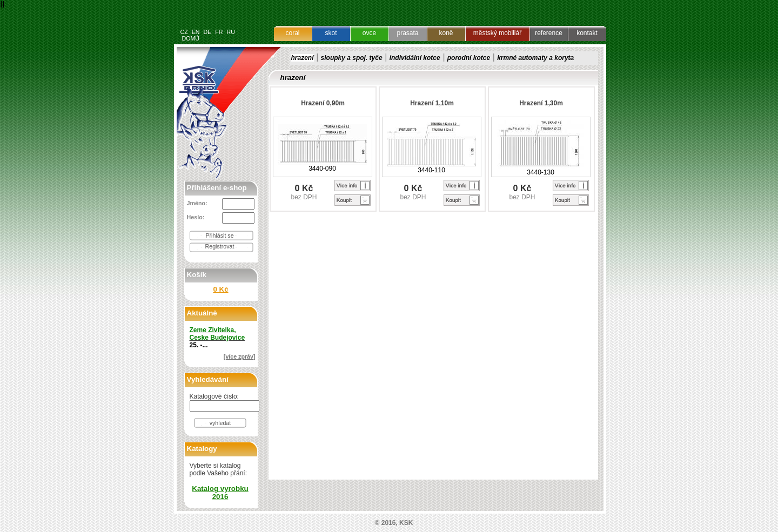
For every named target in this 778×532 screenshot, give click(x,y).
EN (196, 32)
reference (549, 33)
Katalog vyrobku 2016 (220, 493)
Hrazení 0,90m (323, 103)
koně (446, 33)
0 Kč (220, 289)
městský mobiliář (497, 33)
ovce (369, 33)
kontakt (587, 33)
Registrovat (220, 246)
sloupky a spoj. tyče (352, 58)
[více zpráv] (240, 356)
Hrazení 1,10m (432, 103)
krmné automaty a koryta (535, 58)
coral (292, 33)
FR (219, 32)
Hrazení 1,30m (541, 103)
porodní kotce (469, 58)
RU (230, 32)
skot (331, 33)
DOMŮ (190, 38)
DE (207, 32)
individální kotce (415, 58)
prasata (407, 33)
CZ (184, 32)
